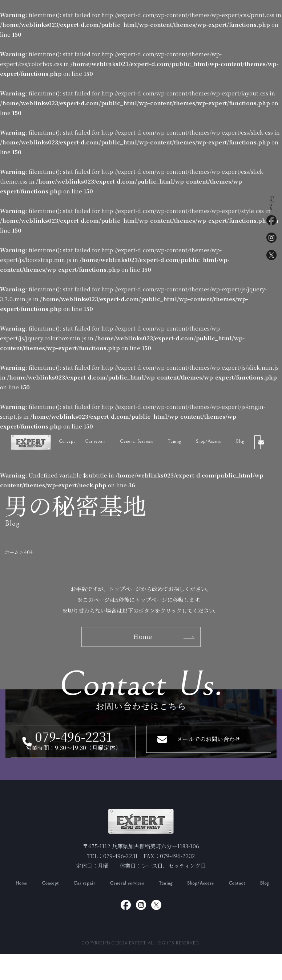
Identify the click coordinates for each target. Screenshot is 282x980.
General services (139, 898)
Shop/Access (215, 441)
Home (22, 898)
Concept (70, 441)
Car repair (99, 441)
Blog (247, 441)
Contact (260, 898)
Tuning (180, 441)
